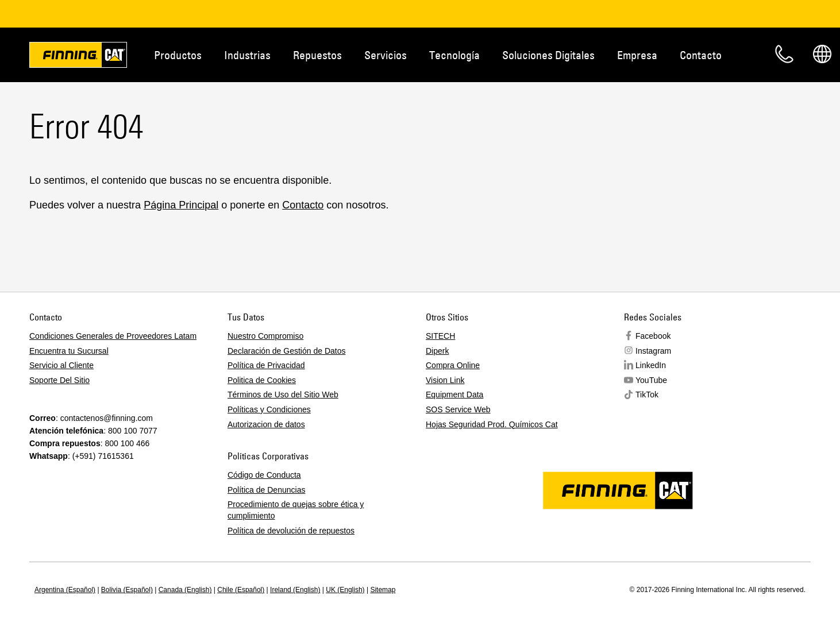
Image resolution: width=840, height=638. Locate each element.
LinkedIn (651, 365)
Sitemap (383, 590)
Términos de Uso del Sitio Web (283, 395)
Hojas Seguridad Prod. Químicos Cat (492, 424)
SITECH (440, 336)
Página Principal (181, 205)
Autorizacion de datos (266, 424)
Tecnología (454, 55)
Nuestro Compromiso (265, 336)
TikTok (647, 395)
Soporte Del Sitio (59, 380)
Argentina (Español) (65, 590)
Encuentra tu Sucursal (69, 351)
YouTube (651, 380)
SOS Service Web (458, 409)
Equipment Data (454, 395)
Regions (822, 54)
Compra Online (453, 365)
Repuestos (317, 55)
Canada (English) (185, 590)
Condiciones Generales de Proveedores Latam (113, 336)
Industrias (247, 55)
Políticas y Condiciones (269, 409)
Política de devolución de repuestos (291, 531)
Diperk (437, 351)
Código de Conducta (264, 475)
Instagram (653, 351)
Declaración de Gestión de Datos (286, 351)
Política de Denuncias (266, 490)
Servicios (386, 55)
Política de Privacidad (266, 365)
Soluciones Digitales (548, 55)
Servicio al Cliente (61, 365)
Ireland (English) (295, 590)
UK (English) (345, 590)
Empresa (637, 55)
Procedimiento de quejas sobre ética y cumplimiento (296, 510)
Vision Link (445, 380)
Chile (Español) (241, 590)
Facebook (653, 336)
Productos (178, 55)
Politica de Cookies (262, 380)
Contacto (701, 55)
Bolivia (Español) (127, 590)
